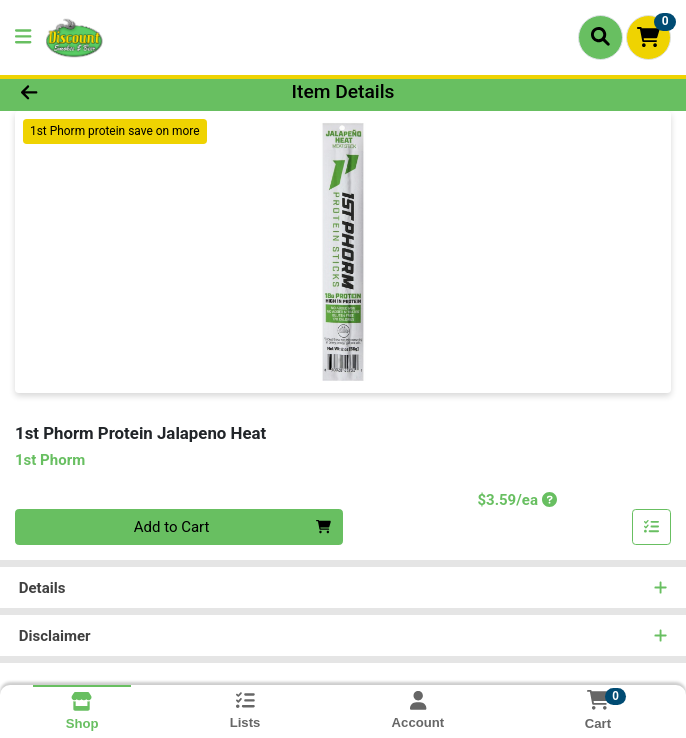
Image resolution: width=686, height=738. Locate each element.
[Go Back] (97, 92)
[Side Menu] (23, 37)
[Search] (600, 37)
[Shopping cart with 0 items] (648, 37)
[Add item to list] (652, 527)
